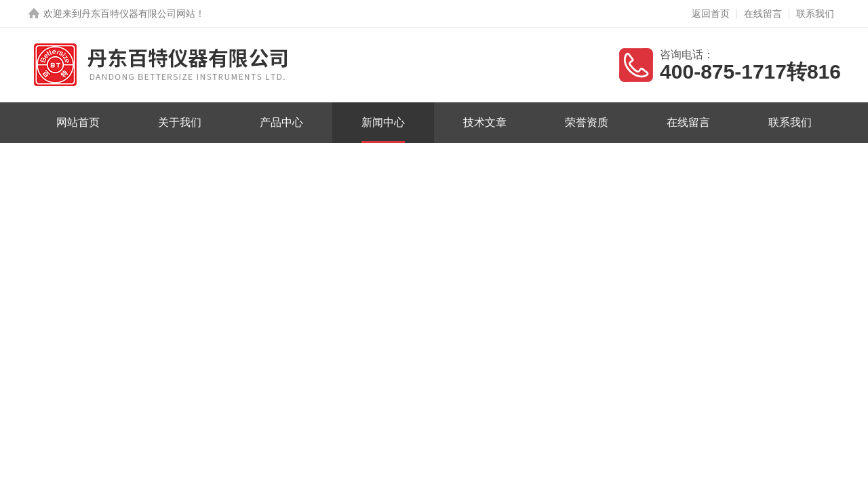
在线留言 (763, 14)
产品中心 (281, 122)
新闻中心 (383, 122)
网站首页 (78, 122)
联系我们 (815, 14)
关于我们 (180, 122)
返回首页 (711, 14)
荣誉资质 (587, 122)
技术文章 (485, 122)
